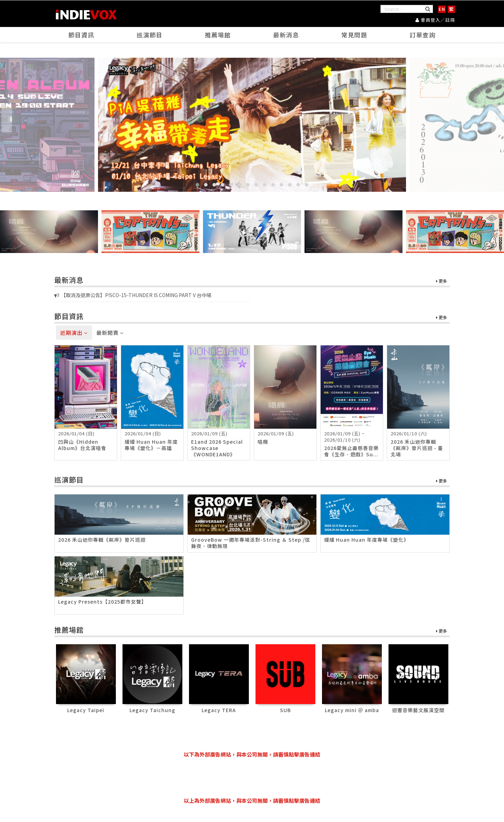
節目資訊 (82, 35)
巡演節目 (150, 35)
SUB (285, 710)
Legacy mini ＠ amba (352, 710)
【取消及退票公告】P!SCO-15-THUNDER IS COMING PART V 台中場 (133, 295)
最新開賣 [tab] (110, 333)
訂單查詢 (423, 35)
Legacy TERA (219, 710)
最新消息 (286, 35)
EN (442, 9)
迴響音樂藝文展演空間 (418, 710)
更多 (442, 282)
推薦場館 (218, 35)
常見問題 (355, 35)
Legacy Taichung (152, 710)
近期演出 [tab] (74, 333)
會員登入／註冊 (435, 19)
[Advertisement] (252, 778)
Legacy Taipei (86, 710)
